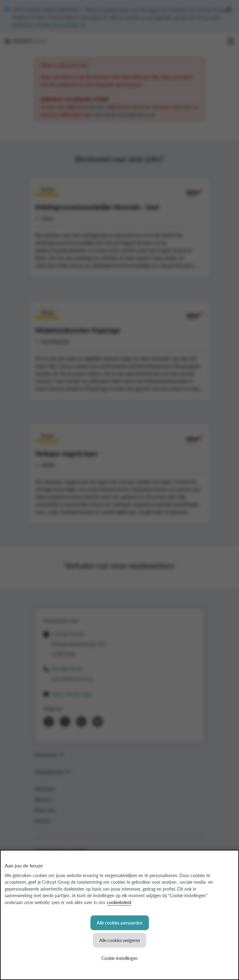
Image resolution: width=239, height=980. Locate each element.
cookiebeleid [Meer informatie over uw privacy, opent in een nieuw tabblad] (119, 902)
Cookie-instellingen (119, 958)
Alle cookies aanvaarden (120, 923)
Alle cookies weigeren (120, 940)
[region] (119, 915)
